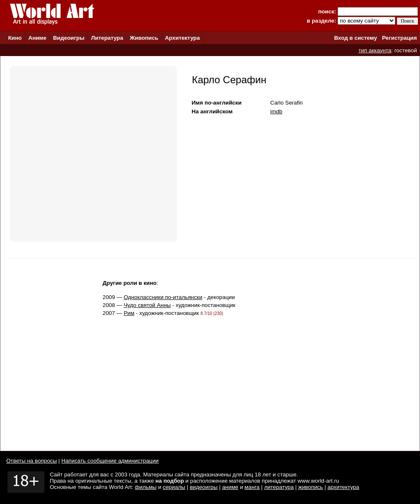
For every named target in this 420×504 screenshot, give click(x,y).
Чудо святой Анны (147, 305)
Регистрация (399, 38)
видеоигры (204, 487)
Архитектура (182, 38)
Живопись (144, 38)
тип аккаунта (375, 50)
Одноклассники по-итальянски (163, 297)
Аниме (37, 38)
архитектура (343, 487)
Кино (15, 38)
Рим (129, 313)
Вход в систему (356, 38)
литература (279, 487)
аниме (230, 487)
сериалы (174, 487)
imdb (276, 111)
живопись (311, 487)
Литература (107, 38)
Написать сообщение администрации (110, 461)
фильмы (146, 487)
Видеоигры (69, 38)
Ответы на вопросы (32, 461)
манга (252, 487)
